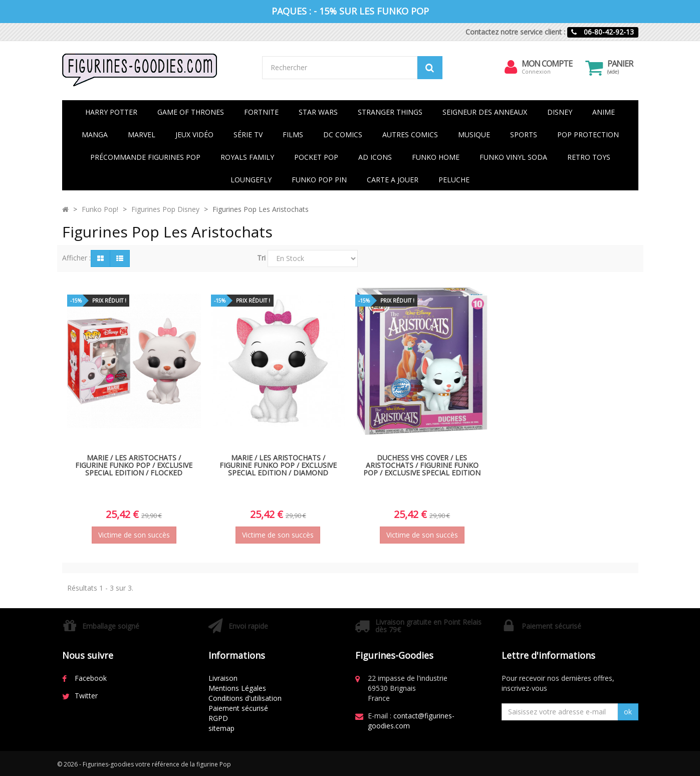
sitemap (221, 728)
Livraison (223, 678)
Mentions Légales (237, 688)
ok (628, 712)
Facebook (91, 678)
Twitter (86, 696)
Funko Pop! (100, 209)
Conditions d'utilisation (245, 698)
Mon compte (547, 64)
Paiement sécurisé (238, 708)
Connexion (536, 71)
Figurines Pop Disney (165, 209)
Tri (261, 258)
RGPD (218, 718)
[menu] (511, 67)
